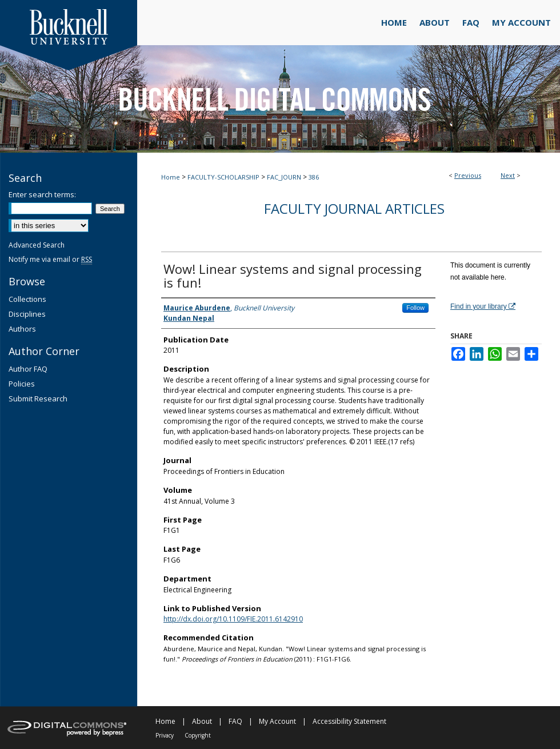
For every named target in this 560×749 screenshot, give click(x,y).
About (202, 721)
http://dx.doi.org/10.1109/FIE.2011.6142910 (233, 619)
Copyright (198, 735)
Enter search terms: (42, 194)
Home (171, 177)
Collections (27, 299)
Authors (22, 329)
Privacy (165, 735)
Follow (415, 308)
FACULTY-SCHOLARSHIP (223, 177)
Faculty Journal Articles (354, 208)
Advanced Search (37, 245)
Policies (22, 384)
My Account (277, 721)
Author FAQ (28, 369)
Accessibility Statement (349, 721)
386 (314, 177)
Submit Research (38, 399)
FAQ (235, 721)
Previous (468, 175)
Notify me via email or (50, 259)
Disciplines (27, 314)
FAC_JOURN (284, 177)
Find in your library (483, 306)
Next (508, 175)
